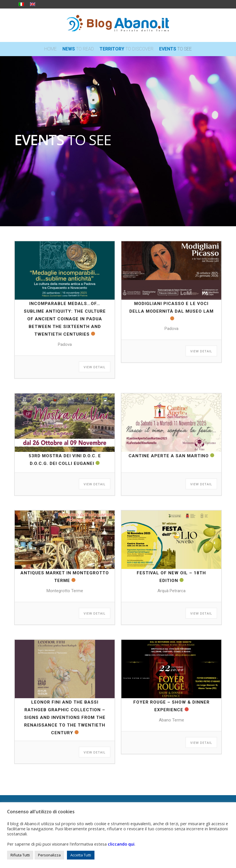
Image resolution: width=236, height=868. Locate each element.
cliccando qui (121, 844)
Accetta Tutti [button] (81, 855)
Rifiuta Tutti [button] (20, 855)
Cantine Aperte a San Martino (169, 456)
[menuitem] (50, 49)
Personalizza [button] (49, 855)
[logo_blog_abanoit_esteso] (118, 25)
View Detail (95, 367)
